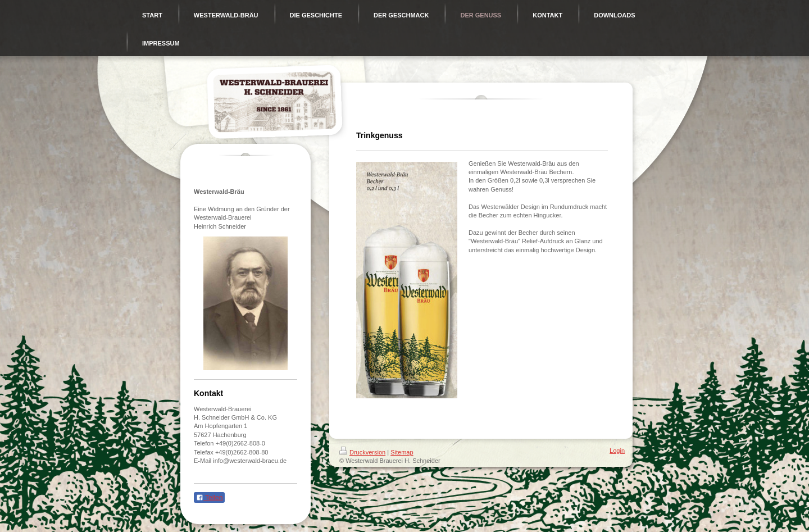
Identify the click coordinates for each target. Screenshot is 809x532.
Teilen (209, 498)
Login (617, 451)
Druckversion (362, 452)
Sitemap (402, 452)
